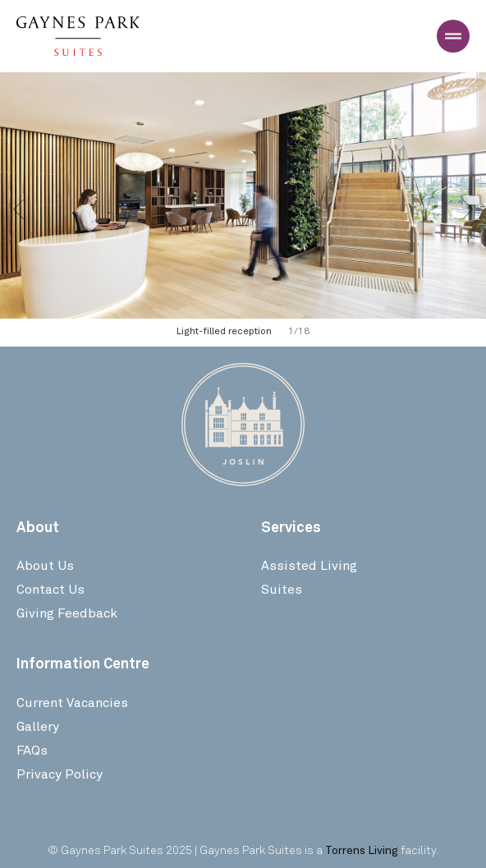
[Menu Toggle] (453, 36)
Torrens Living (362, 850)
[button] (18, 209)
